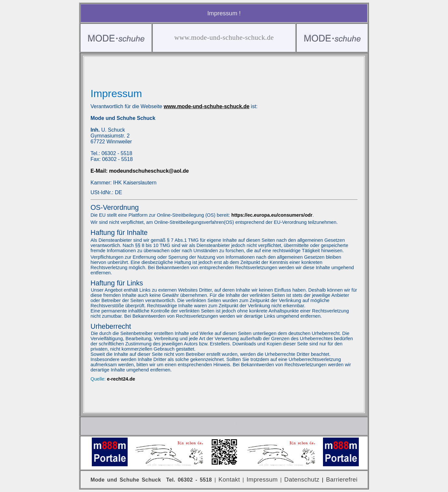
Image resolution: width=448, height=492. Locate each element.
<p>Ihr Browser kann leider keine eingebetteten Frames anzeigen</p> (224, 234)
